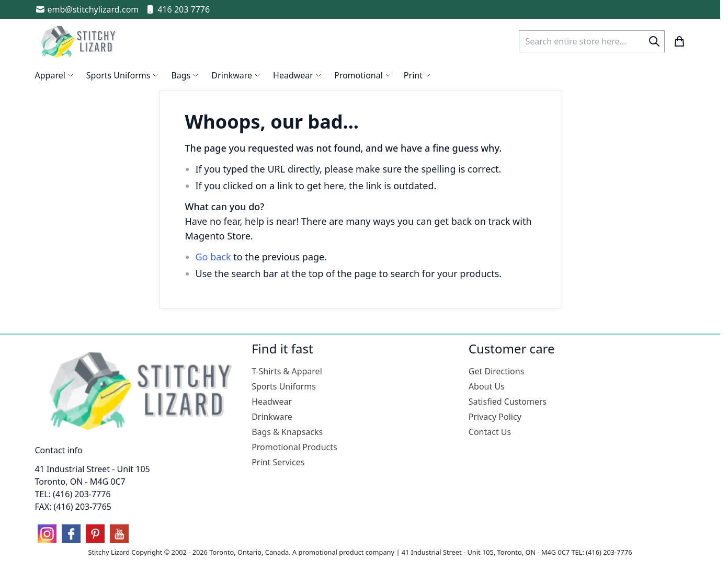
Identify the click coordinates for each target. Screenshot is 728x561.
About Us (487, 386)
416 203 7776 (177, 9)
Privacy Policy (495, 417)
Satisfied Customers (508, 402)
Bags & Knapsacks (287, 432)
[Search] (654, 41)
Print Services (278, 462)
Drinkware (272, 417)
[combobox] (592, 41)
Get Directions (497, 371)
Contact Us (490, 432)
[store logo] (79, 41)
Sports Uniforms (284, 386)
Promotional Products (294, 447)
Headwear (272, 402)
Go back (213, 257)
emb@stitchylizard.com (87, 9)
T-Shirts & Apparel (287, 371)
